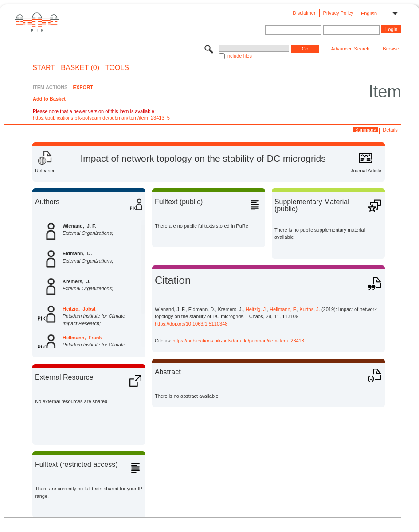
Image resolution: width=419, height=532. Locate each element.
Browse (391, 49)
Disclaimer (304, 13)
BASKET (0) (80, 68)
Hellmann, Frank (82, 338)
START (44, 68)
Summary (366, 130)
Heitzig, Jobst (79, 309)
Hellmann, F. (283, 309)
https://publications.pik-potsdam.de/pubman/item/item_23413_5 (101, 118)
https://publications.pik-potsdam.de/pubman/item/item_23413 (238, 341)
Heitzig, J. (256, 309)
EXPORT (83, 87)
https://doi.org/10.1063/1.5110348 (191, 324)
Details (390, 130)
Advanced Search (350, 49)
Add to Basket (49, 99)
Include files (239, 56)
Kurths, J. (309, 309)
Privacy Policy (338, 13)
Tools (117, 68)
